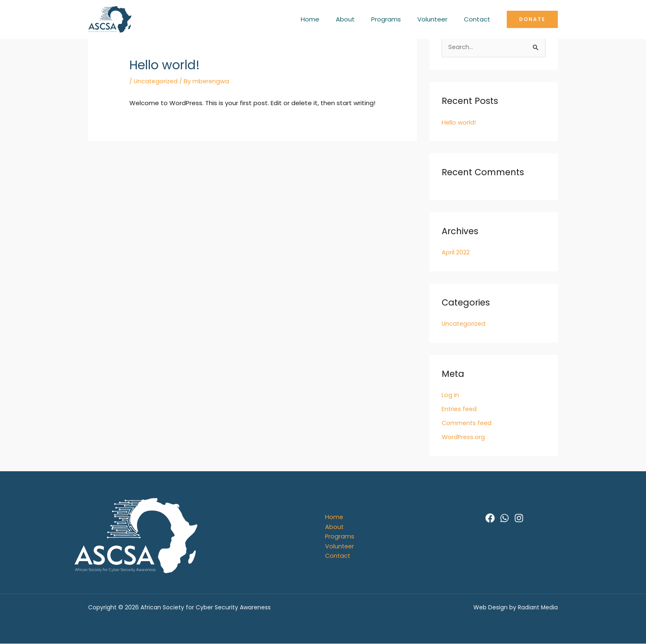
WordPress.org (464, 436)
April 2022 (456, 253)
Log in (450, 395)
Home (329, 19)
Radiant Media (537, 608)
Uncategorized (157, 81)
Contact (479, 19)
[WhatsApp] (504, 517)
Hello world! (459, 123)
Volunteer (439, 19)
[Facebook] (490, 517)
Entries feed (460, 408)
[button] (532, 19)
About (360, 19)
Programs (396, 19)
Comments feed (468, 422)
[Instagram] (519, 517)
